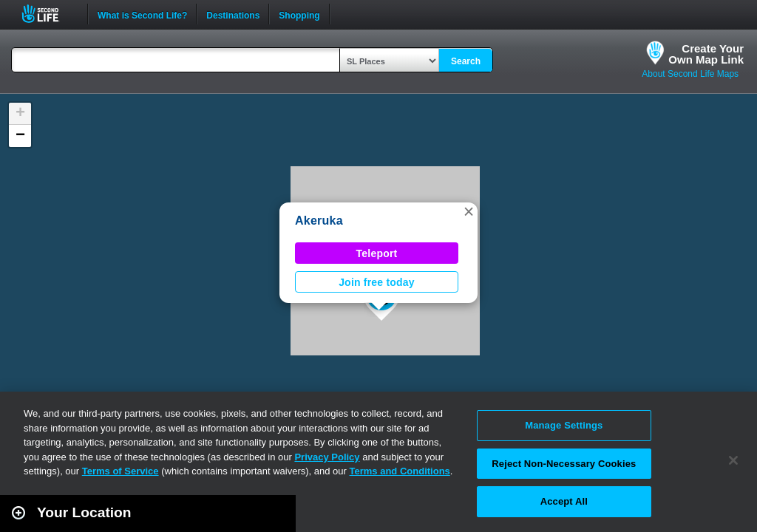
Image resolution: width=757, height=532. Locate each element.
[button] (469, 211)
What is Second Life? (142, 14)
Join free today (377, 282)
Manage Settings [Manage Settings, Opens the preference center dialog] (564, 425)
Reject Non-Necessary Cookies (564, 464)
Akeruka (319, 221)
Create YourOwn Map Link (706, 54)
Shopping (299, 14)
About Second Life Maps (690, 74)
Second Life (48, 14)
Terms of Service (120, 471)
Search (466, 61)
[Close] (733, 460)
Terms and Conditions (400, 471)
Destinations (233, 14)
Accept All (564, 501)
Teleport (377, 253)
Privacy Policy (327, 457)
